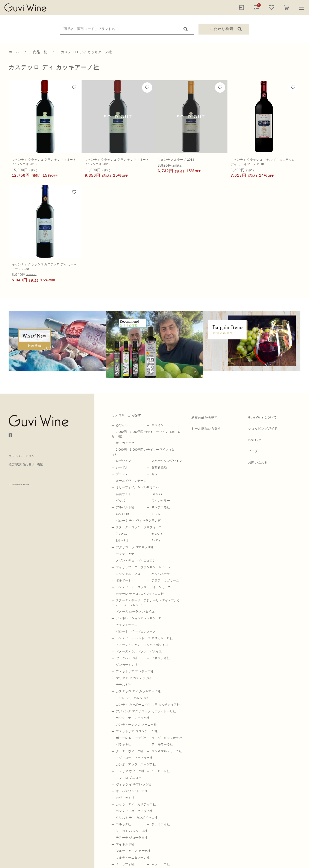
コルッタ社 (124, 824)
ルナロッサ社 (161, 771)
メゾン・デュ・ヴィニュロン (136, 560)
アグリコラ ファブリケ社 (134, 758)
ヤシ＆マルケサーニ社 (167, 751)
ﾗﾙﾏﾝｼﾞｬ (157, 534)
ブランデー (124, 474)
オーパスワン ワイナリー (133, 791)
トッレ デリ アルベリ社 (132, 698)
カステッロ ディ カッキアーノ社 (138, 691)
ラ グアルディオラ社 (167, 738)
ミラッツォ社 (125, 864)
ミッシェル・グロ (128, 574)
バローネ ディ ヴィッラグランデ (138, 521)
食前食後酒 (159, 467)
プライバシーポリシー (23, 456)
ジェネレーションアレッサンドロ (139, 618)
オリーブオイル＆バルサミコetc (138, 487)
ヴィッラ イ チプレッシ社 (134, 784)
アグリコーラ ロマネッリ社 (135, 547)
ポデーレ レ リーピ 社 (131, 738)
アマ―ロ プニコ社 (129, 778)
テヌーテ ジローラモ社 (132, 838)
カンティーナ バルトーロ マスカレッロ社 (144, 638)
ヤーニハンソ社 (127, 658)
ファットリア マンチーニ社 (135, 671)
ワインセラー (161, 501)
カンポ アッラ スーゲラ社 (136, 764)
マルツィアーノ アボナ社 (133, 851)
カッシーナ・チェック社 (133, 718)
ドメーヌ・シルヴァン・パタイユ (139, 651)
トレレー (158, 514)
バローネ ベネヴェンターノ (136, 631)
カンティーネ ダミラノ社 (134, 811)
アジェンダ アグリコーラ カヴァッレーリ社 (146, 711)
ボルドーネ (124, 580)
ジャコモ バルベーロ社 (132, 831)
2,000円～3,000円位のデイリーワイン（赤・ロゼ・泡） (146, 434)
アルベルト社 (125, 507)
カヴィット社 (125, 798)
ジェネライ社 (161, 824)
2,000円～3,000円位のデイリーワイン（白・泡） (145, 452)
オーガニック (125, 443)
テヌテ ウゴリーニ (165, 580)
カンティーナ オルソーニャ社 (136, 725)
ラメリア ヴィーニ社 (130, 771)
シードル (122, 467)
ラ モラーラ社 (162, 744)
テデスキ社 (124, 685)
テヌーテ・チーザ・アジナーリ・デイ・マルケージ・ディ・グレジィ (146, 603)
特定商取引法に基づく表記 (26, 464)
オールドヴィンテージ (131, 481)
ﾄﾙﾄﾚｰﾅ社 (122, 540)
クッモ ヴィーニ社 (130, 751)
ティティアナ (125, 554)
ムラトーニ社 (161, 864)
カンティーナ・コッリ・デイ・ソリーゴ (143, 587)
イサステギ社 (161, 658)
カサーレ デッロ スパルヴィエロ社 (140, 594)
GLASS (157, 494)
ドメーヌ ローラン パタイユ (135, 611)
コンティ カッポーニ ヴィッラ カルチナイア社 (148, 705)
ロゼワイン (124, 461)
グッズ (120, 501)
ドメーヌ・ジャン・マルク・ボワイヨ (142, 645)
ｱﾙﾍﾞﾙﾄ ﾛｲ (123, 514)
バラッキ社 (124, 744)
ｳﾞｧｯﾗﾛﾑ (121, 534)
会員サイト (124, 494)
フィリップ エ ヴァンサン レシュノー (145, 567)
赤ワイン (122, 425)
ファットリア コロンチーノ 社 (137, 731)
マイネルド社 (125, 844)
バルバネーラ (161, 574)
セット (156, 474)
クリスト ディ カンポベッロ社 (137, 818)
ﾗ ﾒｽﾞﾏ (156, 540)
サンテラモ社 (161, 507)
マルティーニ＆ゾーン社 (133, 857)
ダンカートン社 (127, 665)
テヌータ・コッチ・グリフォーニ (139, 527)
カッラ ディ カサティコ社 (136, 804)
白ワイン (158, 425)
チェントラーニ (127, 625)
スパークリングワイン (167, 461)
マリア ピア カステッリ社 (134, 678)
